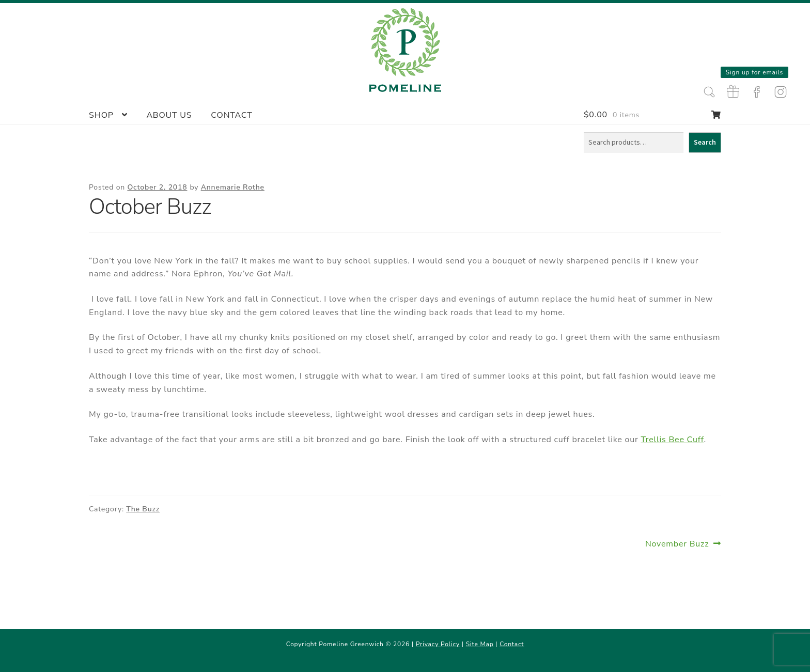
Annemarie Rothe (233, 187)
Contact (231, 115)
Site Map (480, 644)
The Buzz (143, 509)
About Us (169, 115)
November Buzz (677, 544)
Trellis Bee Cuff (673, 440)
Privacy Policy (438, 644)
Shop (101, 115)
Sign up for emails (754, 72)
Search (705, 142)
